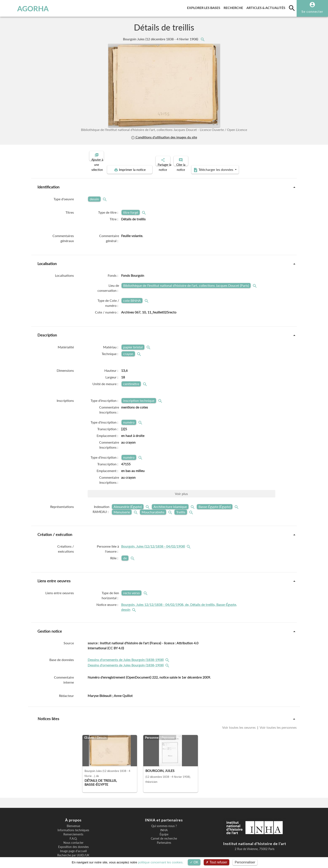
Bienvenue (73, 812)
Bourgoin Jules (161, 39)
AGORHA (26, 8)
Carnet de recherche (164, 824)
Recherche (234, 7)
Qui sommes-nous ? (164, 812)
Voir (181, 479)
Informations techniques (73, 816)
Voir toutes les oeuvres (239, 713)
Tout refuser (217, 862)
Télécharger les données (260, 155)
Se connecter (312, 11)
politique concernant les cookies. (161, 862)
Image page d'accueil (73, 837)
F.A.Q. (73, 824)
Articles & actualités (267, 7)
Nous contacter (73, 828)
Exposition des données (73, 832)
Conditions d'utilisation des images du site (164, 137)
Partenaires (164, 828)
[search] (292, 8)
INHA (164, 816)
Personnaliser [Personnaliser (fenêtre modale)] (245, 862)
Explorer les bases (204, 7)
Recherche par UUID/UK (73, 841)
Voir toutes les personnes (278, 713)
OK (194, 862)
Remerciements (73, 820)
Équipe (164, 820)
